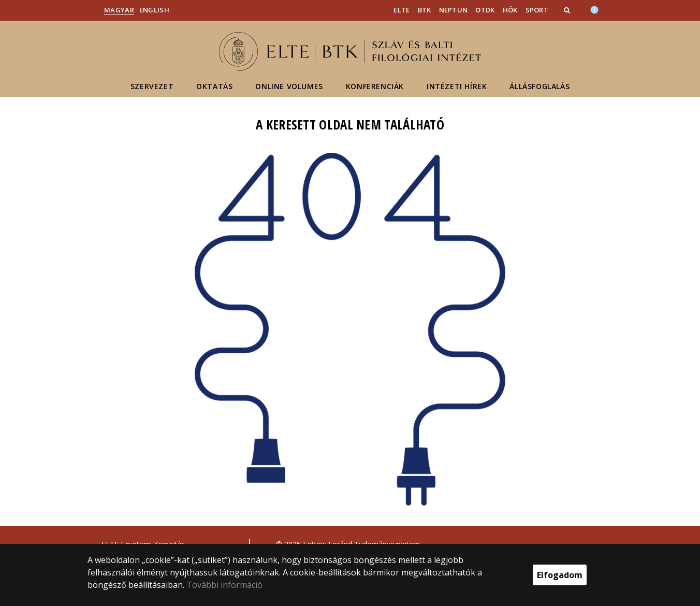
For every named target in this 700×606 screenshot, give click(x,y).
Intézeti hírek (457, 86)
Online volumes (289, 86)
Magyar (119, 10)
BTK (425, 10)
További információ (224, 585)
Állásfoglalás (539, 86)
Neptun (454, 10)
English (154, 10)
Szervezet (152, 86)
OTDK (485, 10)
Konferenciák (375, 86)
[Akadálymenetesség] (594, 9)
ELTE (402, 10)
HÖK (510, 10)
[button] (568, 10)
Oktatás (214, 86)
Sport (537, 10)
